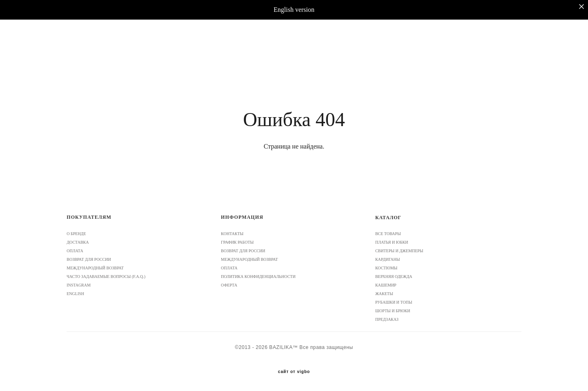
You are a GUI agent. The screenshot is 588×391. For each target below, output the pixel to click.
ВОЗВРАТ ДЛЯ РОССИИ (89, 259)
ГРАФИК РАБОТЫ (237, 242)
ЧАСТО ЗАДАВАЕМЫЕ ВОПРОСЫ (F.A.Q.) (106, 277)
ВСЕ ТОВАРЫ (388, 234)
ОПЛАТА (75, 251)
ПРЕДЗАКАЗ (387, 319)
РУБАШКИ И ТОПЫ (394, 302)
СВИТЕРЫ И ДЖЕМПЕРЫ (399, 251)
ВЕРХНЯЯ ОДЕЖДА (394, 277)
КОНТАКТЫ (232, 234)
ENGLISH (75, 294)
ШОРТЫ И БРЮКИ (393, 311)
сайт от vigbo (294, 372)
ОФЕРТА (229, 285)
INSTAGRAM (79, 285)
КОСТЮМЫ (386, 268)
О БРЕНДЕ (76, 234)
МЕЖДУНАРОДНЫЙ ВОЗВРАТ (95, 268)
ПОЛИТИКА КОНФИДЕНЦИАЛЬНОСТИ (258, 277)
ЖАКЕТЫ (384, 294)
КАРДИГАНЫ (388, 259)
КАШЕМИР (386, 285)
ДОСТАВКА (78, 242)
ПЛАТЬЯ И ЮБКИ (392, 242)
